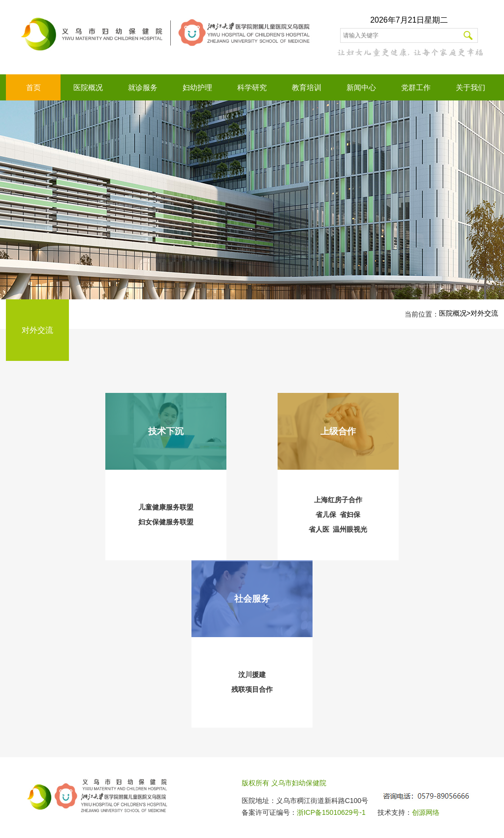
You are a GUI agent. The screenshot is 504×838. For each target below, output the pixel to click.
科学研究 (252, 87)
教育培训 (307, 87)
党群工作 (416, 87)
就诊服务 (143, 87)
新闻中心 (361, 87)
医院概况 (88, 87)
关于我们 (471, 87)
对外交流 (484, 313)
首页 (33, 87)
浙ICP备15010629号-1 (331, 812)
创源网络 (426, 812)
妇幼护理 (197, 87)
